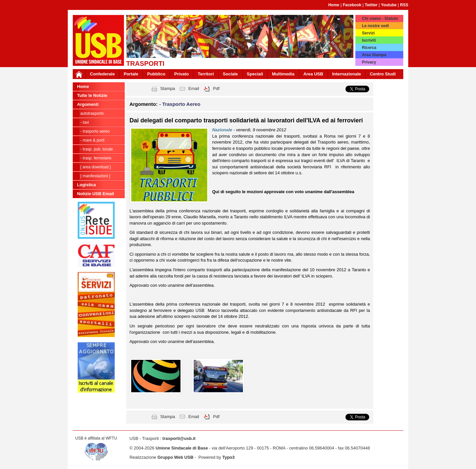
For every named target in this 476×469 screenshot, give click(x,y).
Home (334, 5)
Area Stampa (374, 55)
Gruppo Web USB (175, 457)
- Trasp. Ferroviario (96, 158)
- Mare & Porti (92, 140)
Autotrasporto (92, 113)
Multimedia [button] (283, 74)
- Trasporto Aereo (95, 131)
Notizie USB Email (96, 194)
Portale (131, 74)
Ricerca (369, 48)
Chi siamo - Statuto (380, 19)
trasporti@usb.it (179, 438)
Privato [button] (181, 74)
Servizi (368, 33)
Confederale (102, 74)
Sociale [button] (230, 74)
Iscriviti (369, 40)
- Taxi (85, 122)
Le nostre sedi (375, 26)
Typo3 (228, 457)
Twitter (371, 5)
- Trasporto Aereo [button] (180, 104)
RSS (404, 5)
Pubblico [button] (156, 74)
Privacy (369, 62)
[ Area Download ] (96, 167)
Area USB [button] (313, 74)
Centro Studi (383, 74)
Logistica (86, 185)
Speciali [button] (255, 74)
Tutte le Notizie (92, 95)
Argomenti (88, 104)
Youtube (389, 5)
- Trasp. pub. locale (97, 149)
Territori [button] (206, 74)
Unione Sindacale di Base (182, 448)
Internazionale (347, 74)
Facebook (352, 5)
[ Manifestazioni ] (95, 176)
